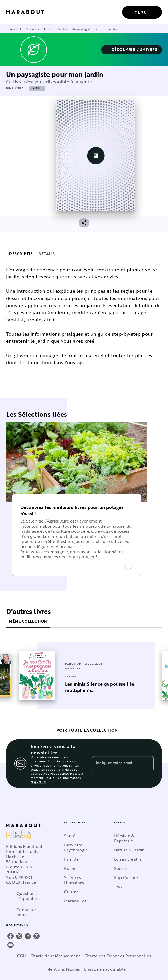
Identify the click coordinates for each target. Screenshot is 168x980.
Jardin (62, 29)
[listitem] (10, 936)
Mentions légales (63, 969)
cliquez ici (38, 782)
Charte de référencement (55, 956)
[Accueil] (28, 12)
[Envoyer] (148, 763)
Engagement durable (105, 969)
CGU (22, 956)
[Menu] (142, 12)
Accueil (16, 29)
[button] (132, 50)
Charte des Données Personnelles (118, 956)
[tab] (21, 254)
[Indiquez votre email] (117, 763)
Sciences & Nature (40, 29)
